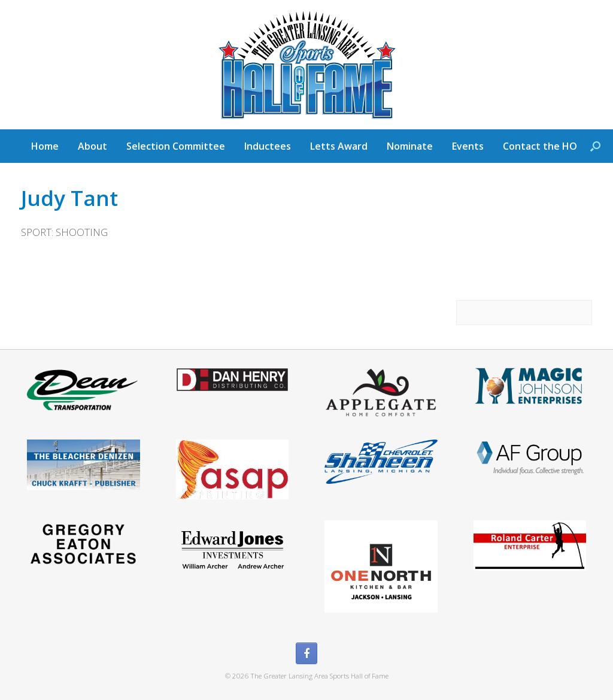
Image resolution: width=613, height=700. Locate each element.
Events (468, 146)
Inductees (268, 146)
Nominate (410, 146)
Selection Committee (176, 146)
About (92, 146)
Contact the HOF (542, 146)
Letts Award (339, 146)
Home (45, 146)
